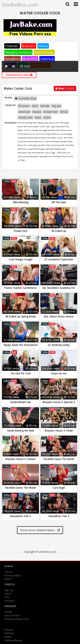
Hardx (8, 637)
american (24, 112)
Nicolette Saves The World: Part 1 (59, 461)
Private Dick (20, 231)
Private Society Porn (17, 619)
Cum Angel (59, 488)
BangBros (13, 59)
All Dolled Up (59, 231)
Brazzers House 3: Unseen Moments (20, 461)
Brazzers (29, 46)
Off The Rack (59, 202)
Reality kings (44, 52)
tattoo (64, 112)
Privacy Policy (13, 575)
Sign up (9, 590)
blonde (45, 106)
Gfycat (9, 630)
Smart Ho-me (59, 373)
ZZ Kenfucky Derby (59, 345)
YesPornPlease (13, 640)
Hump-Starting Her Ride (20, 431)
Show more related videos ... (40, 530)
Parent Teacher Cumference (20, 288)
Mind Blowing (20, 202)
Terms (8, 572)
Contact (10, 601)
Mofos (43, 46)
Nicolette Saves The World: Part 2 (20, 489)
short (47, 117)
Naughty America (18, 52)
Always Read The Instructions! (20, 345)
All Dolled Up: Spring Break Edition (20, 318)
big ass (56, 106)
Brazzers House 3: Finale (59, 431)
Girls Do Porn (12, 616)
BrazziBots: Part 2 (20, 516)
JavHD (8, 612)
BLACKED (30, 59)
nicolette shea (26, 98)
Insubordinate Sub (20, 402)
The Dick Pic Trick (20, 373)
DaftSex (9, 633)
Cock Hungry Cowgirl (20, 259)
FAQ (7, 597)
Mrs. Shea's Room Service (59, 316)
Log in (8, 594)
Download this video (19, 75)
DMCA (8, 579)
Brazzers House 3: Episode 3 (59, 402)
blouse (37, 112)
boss (38, 117)
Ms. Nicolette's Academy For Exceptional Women (59, 290)
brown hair (51, 112)
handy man (26, 117)
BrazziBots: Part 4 (59, 516)
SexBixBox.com (20, 5)
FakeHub (47, 59)
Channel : (12, 46)
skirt (35, 106)
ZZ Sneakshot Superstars (59, 259)
